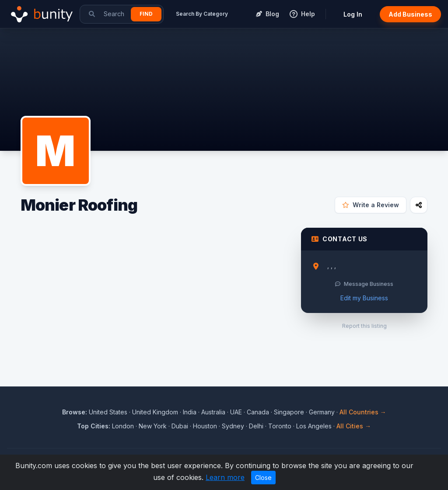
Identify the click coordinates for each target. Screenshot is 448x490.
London (123, 426)
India (190, 412)
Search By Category (202, 14)
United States (108, 412)
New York (153, 426)
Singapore (289, 412)
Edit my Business (364, 298)
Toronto (280, 426)
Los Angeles (314, 426)
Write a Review (371, 205)
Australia (213, 412)
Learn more (225, 477)
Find (146, 14)
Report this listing (364, 326)
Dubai (180, 426)
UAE (236, 412)
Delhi (256, 426)
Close (263, 478)
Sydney (233, 426)
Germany (322, 412)
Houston (205, 426)
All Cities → (354, 426)
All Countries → (363, 412)
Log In (353, 14)
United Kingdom (155, 412)
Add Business (410, 14)
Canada (258, 412)
